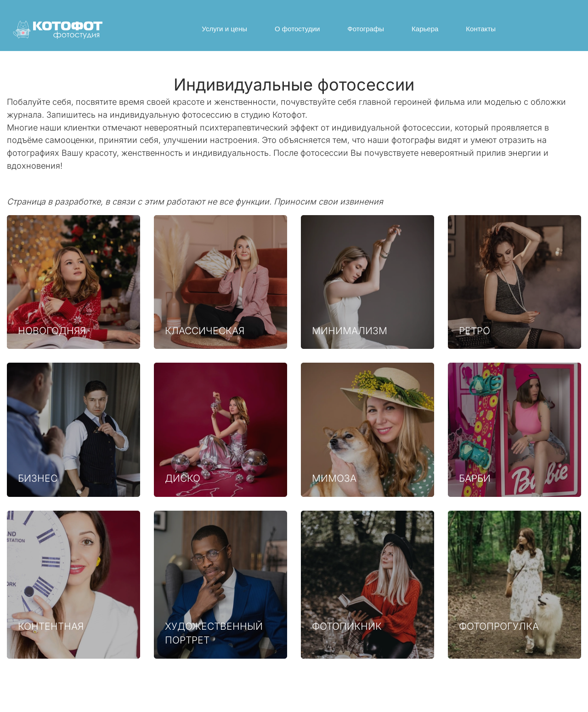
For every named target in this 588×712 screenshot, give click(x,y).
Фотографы (366, 29)
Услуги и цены (224, 29)
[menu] (349, 29)
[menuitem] (224, 29)
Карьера (425, 29)
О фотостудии (297, 29)
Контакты (481, 29)
